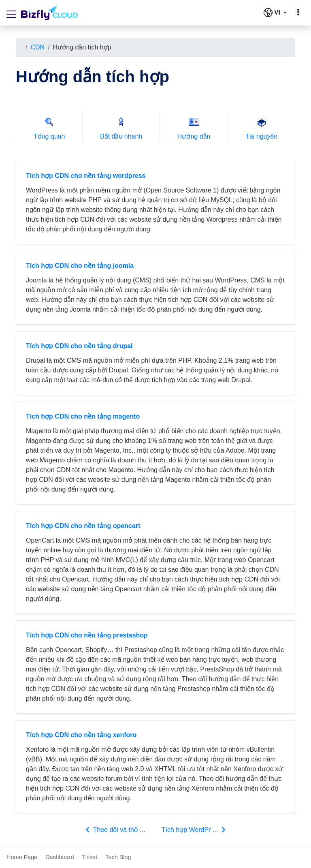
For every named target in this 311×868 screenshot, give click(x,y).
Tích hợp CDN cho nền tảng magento (83, 416)
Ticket (89, 857)
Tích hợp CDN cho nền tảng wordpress (86, 176)
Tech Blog (118, 857)
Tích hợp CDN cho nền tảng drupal (79, 346)
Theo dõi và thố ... (114, 830)
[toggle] (298, 13)
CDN (37, 47)
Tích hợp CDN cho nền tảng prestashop (87, 635)
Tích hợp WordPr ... (194, 830)
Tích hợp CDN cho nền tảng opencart (83, 526)
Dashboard (60, 857)
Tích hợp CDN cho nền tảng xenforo (81, 735)
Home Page (22, 857)
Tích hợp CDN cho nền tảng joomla (80, 266)
